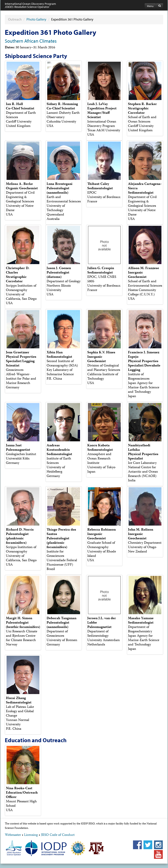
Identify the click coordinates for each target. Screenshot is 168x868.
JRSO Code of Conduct (58, 835)
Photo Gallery (36, 19)
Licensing (31, 835)
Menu (150, 6)
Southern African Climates (31, 41)
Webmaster (13, 835)
